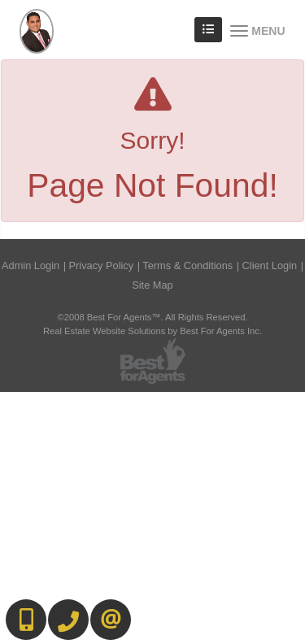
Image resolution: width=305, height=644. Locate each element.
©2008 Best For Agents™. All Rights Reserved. (153, 317)
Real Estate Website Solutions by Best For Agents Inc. (152, 331)
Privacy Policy (102, 265)
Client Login (270, 265)
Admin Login (30, 265)
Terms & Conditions (187, 265)
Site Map (152, 285)
